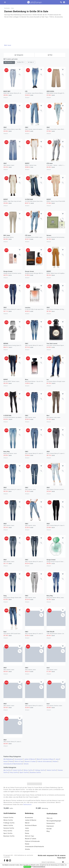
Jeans (57, 759)
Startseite (7, 8)
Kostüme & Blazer (48, 759)
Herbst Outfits (52, 770)
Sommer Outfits (9, 828)
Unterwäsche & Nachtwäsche (13, 764)
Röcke (11, 762)
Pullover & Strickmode (44, 762)
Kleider (55, 762)
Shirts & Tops (19, 762)
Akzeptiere (27, 867)
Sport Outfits (24, 773)
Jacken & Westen (30, 759)
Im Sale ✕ (31, 62)
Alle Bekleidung (8, 759)
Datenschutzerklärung (39, 867)
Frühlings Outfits (40, 770)
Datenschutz (27, 805)
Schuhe (26, 764)
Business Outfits (36, 773)
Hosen (6, 762)
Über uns (50, 818)
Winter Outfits (28, 770)
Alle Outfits (7, 770)
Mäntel (39, 759)
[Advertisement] (34, 31)
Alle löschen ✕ (9, 62)
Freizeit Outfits (17, 770)
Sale (12, 8)
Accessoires (19, 759)
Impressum (50, 826)
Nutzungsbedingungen (54, 821)
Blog (48, 831)
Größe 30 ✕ (21, 62)
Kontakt (49, 829)
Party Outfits (14, 773)
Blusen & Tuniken (30, 762)
